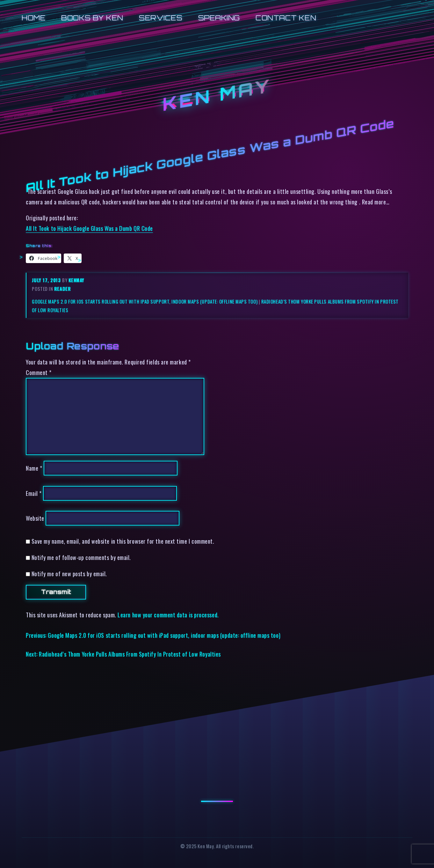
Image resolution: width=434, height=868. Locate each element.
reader (62, 289)
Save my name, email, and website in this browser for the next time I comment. (123, 541)
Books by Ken (92, 18)
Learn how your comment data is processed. (168, 615)
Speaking (219, 18)
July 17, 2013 (47, 280)
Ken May (217, 95)
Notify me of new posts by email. (69, 574)
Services (161, 18)
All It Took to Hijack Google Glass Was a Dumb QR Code (89, 228)
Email (34, 493)
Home (34, 18)
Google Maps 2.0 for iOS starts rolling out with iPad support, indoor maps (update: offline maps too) (145, 302)
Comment (39, 372)
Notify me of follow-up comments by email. (81, 557)
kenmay (76, 280)
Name (34, 468)
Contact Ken (286, 18)
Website (35, 518)
